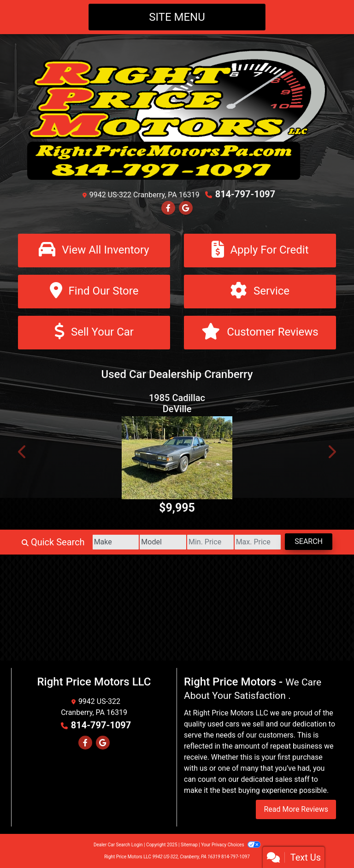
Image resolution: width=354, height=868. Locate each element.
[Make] (116, 542)
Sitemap (189, 845)
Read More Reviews (296, 809)
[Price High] (258, 542)
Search (309, 541)
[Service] (260, 292)
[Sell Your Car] (94, 333)
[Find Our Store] (94, 292)
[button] (23, 452)
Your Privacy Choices (231, 845)
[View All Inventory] (94, 251)
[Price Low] (210, 542)
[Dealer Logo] (177, 114)
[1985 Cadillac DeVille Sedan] (177, 458)
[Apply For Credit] (260, 251)
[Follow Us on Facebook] (168, 208)
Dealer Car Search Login (118, 845)
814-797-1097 (245, 194)
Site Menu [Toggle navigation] (177, 17)
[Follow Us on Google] (186, 208)
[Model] (163, 542)
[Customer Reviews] (260, 333)
